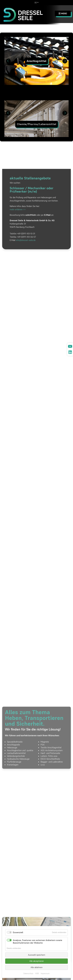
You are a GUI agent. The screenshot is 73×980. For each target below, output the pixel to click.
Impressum (45, 974)
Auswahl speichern (37, 955)
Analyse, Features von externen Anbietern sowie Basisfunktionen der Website (38, 941)
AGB (37, 974)
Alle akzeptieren (37, 961)
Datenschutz (28, 974)
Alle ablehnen (37, 967)
